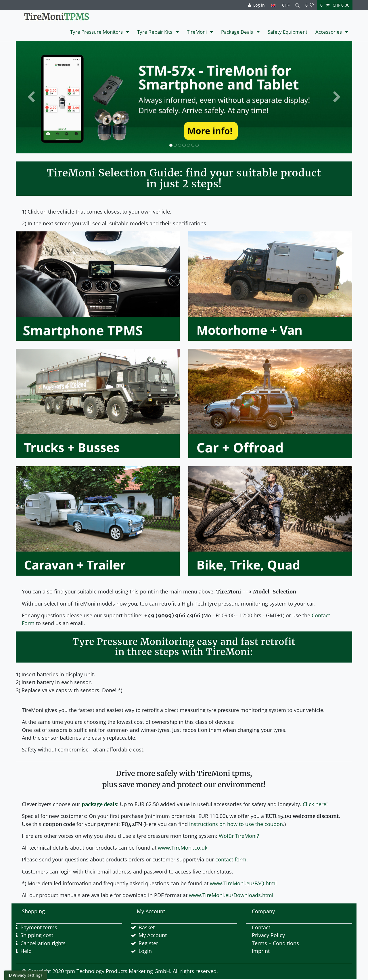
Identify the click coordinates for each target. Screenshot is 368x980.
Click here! (315, 804)
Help (26, 951)
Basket (147, 927)
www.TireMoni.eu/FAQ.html (243, 883)
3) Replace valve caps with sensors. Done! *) (69, 690)
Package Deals (238, 32)
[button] (31, 97)
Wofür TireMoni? (239, 836)
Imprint (261, 951)
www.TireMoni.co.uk (183, 848)
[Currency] (283, 5)
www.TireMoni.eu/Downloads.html (231, 895)
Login (145, 951)
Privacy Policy (268, 935)
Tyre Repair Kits (155, 32)
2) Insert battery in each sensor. (54, 682)
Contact (261, 927)
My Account (153, 935)
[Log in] (254, 5)
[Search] (296, 5)
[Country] (271, 5)
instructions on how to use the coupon (236, 824)
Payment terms (39, 927)
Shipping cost (37, 935)
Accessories (329, 32)
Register (148, 943)
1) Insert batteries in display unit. (55, 674)
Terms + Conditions (275, 943)
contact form (231, 859)
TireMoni (197, 32)
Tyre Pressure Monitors (97, 32)
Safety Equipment (287, 32)
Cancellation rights (43, 943)
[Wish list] (310, 5)
